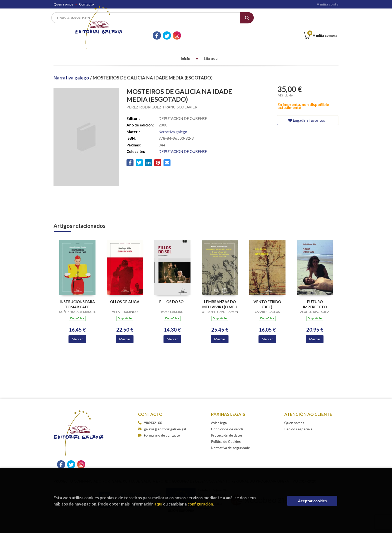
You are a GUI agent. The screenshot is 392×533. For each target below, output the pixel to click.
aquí (158, 504)
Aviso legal (219, 412)
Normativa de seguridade (230, 437)
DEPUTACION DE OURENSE (183, 141)
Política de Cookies (226, 431)
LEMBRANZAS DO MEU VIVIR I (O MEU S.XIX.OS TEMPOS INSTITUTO (220, 294)
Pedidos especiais (298, 418)
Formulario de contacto (159, 425)
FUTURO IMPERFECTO (315, 294)
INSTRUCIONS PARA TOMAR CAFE (77, 294)
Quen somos (63, 4)
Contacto (86, 4)
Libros (211, 48)
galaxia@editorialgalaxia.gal (162, 418)
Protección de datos (227, 425)
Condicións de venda (227, 418)
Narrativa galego (72, 67)
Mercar (77, 328)
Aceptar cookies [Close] (312, 501)
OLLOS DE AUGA (125, 291)
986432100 (153, 412)
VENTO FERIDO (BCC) (267, 294)
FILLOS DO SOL (172, 291)
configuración (200, 504)
